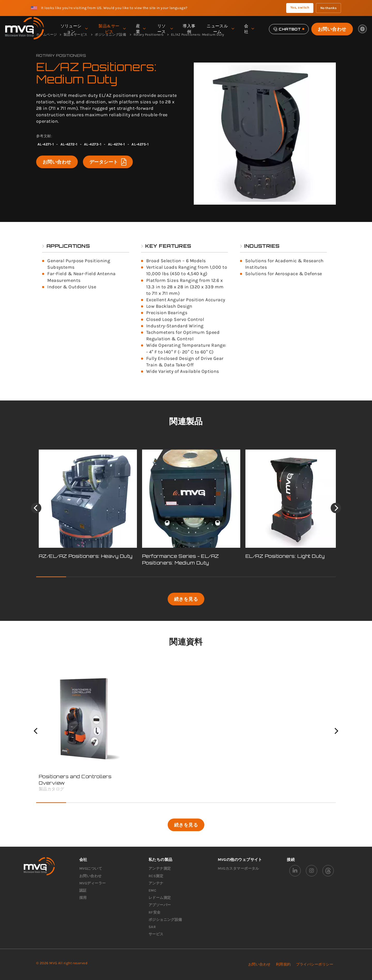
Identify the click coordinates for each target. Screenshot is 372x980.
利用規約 (283, 964)
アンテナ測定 (160, 869)
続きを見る (186, 599)
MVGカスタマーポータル (238, 869)
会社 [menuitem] (249, 29)
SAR (152, 927)
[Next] (336, 508)
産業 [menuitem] (141, 29)
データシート (108, 162)
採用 (83, 898)
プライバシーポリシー (315, 964)
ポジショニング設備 (165, 920)
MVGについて (91, 869)
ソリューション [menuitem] (74, 29)
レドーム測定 (160, 898)
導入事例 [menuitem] (189, 29)
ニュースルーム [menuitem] (220, 29)
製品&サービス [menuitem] (112, 29)
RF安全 (155, 912)
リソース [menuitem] (165, 29)
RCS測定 (156, 876)
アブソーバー (160, 905)
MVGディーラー (93, 883)
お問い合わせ (332, 29)
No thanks (328, 8)
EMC (152, 890)
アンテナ (156, 883)
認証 (83, 890)
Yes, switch (300, 7)
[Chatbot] (289, 29)
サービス (156, 934)
